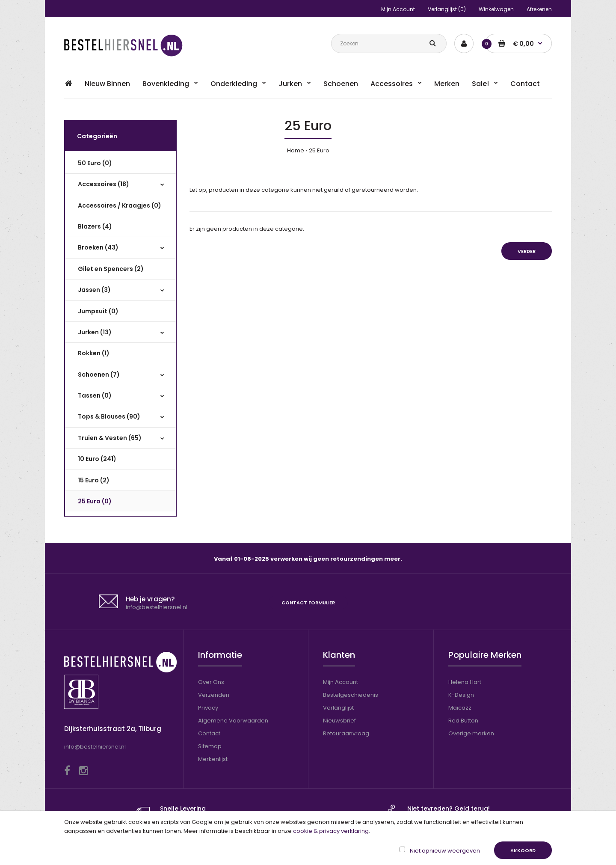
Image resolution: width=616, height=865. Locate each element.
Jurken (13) (95, 332)
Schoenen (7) (99, 375)
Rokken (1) (94, 353)
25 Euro (319, 150)
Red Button (463, 721)
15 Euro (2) (94, 480)
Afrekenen (539, 9)
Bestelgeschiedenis (351, 695)
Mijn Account (398, 9)
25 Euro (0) (95, 501)
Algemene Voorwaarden (233, 721)
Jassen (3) (94, 290)
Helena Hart (465, 682)
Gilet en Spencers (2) (111, 269)
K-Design (461, 695)
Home (296, 150)
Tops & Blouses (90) (109, 416)
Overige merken (471, 733)
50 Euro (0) (95, 163)
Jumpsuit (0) (98, 311)
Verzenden (214, 695)
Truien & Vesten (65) (110, 438)
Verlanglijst (338, 708)
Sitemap (210, 746)
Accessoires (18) (104, 184)
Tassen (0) (95, 395)
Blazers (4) (95, 226)
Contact (209, 733)
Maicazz (460, 708)
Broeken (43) (98, 247)
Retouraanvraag (346, 733)
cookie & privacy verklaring (331, 831)
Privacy (208, 708)
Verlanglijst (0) (447, 9)
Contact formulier (308, 603)
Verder (527, 251)
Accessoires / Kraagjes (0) (120, 205)
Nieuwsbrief (339, 721)
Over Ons (211, 682)
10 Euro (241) (97, 459)
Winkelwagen (496, 9)
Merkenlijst (213, 759)
